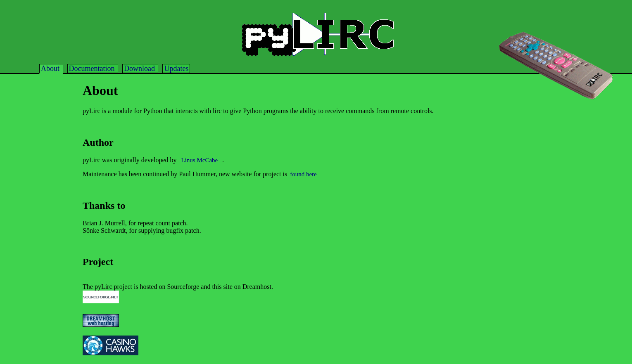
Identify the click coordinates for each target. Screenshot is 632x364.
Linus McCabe (200, 160)
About (51, 69)
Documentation (93, 69)
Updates (176, 69)
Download (140, 69)
